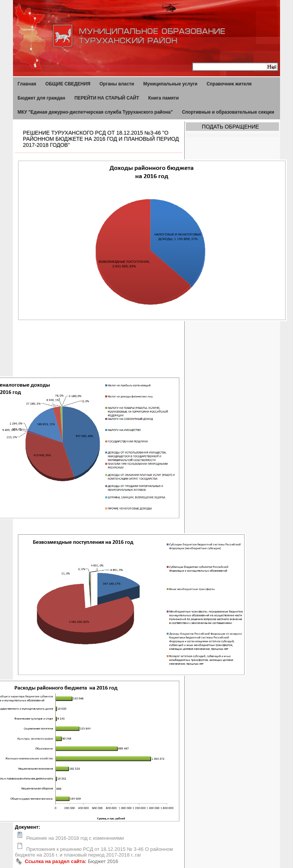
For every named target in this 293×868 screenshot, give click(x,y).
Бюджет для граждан (41, 98)
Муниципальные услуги (170, 84)
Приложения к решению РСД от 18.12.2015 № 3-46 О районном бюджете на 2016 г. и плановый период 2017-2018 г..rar (94, 852)
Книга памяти (164, 98)
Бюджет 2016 (103, 861)
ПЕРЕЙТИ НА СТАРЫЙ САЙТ (107, 98)
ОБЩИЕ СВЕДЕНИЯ (68, 84)
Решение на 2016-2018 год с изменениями (75, 838)
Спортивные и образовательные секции (228, 112)
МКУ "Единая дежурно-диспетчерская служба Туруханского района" (95, 112)
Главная (27, 84)
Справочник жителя (229, 84)
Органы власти (117, 84)
